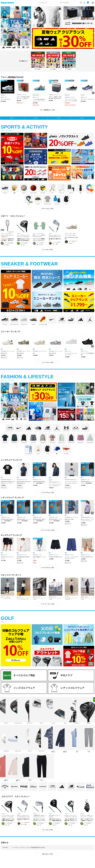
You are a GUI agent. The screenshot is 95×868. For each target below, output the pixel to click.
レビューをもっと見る (47, 250)
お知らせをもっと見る (47, 854)
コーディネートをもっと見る (48, 604)
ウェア (59, 118)
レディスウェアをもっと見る (48, 530)
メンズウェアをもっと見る (48, 492)
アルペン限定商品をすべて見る (47, 110)
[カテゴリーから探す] (67, 3)
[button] (93, 93)
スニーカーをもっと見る (47, 362)
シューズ (35, 118)
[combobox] (48, 3)
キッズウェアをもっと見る (48, 568)
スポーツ (12, 118)
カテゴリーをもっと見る (47, 209)
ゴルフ (82, 118)
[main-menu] (93, 3)
